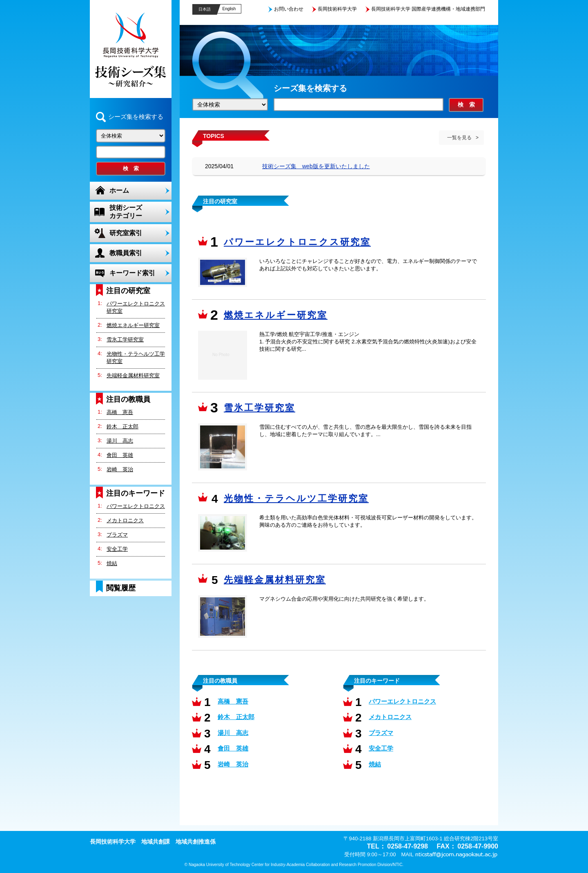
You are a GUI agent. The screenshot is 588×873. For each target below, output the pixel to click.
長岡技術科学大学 (337, 9)
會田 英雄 (120, 455)
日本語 (205, 9)
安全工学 (117, 549)
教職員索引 (126, 253)
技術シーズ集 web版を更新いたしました (316, 166)
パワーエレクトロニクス (136, 506)
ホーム (119, 190)
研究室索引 (126, 233)
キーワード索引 (132, 273)
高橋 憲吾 (120, 412)
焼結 (112, 563)
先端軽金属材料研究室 (133, 375)
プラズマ (117, 535)
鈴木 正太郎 (122, 426)
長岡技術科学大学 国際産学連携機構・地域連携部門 (428, 9)
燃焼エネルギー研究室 (133, 325)
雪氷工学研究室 (125, 340)
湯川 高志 (120, 441)
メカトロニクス (125, 520)
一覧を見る (459, 138)
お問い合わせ (289, 9)
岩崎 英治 (120, 469)
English (229, 9)
